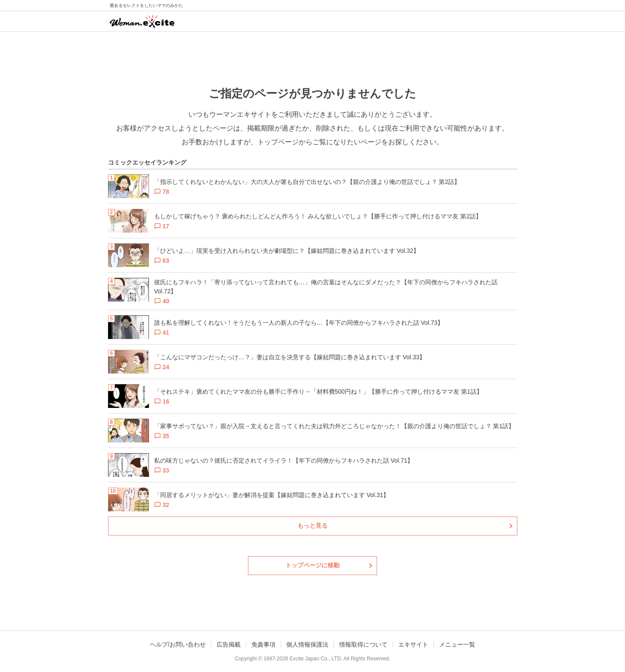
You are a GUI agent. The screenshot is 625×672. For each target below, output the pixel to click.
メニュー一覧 (457, 644)
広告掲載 (229, 644)
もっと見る (312, 526)
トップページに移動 (312, 565)
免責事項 (263, 644)
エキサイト (413, 644)
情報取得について (363, 644)
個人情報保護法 (307, 644)
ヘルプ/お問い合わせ (178, 644)
